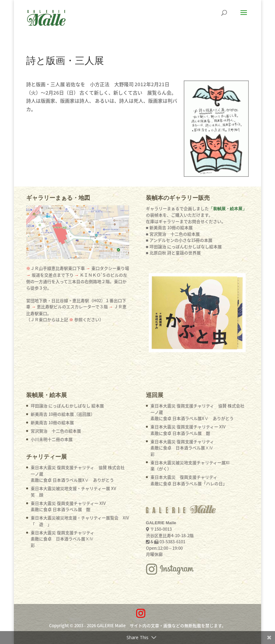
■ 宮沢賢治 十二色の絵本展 (173, 234)
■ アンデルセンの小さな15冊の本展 (179, 240)
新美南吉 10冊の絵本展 (52, 422)
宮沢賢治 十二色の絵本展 (56, 431)
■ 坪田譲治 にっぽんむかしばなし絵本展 (184, 246)
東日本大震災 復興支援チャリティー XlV (68, 506)
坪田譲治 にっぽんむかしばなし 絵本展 (67, 406)
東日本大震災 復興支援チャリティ (62, 539)
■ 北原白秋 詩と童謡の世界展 (173, 253)
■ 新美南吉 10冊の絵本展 (169, 227)
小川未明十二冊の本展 (52, 439)
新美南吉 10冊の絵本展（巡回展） (63, 414)
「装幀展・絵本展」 (228, 209)
